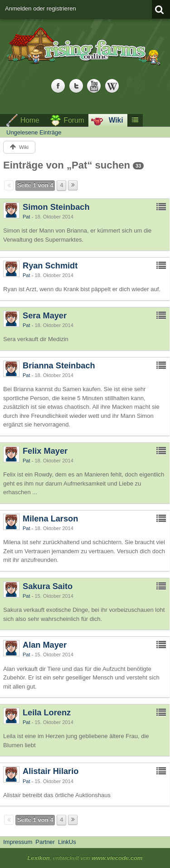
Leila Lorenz (47, 713)
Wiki (116, 120)
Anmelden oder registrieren (41, 8)
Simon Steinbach (56, 207)
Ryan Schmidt (50, 266)
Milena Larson (50, 519)
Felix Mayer (45, 451)
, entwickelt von (85, 858)
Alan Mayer (45, 645)
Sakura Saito (48, 586)
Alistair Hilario (51, 771)
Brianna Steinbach (59, 366)
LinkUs (67, 842)
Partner (45, 842)
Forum (74, 120)
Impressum (18, 842)
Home (30, 120)
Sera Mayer (45, 316)
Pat (27, 217)
